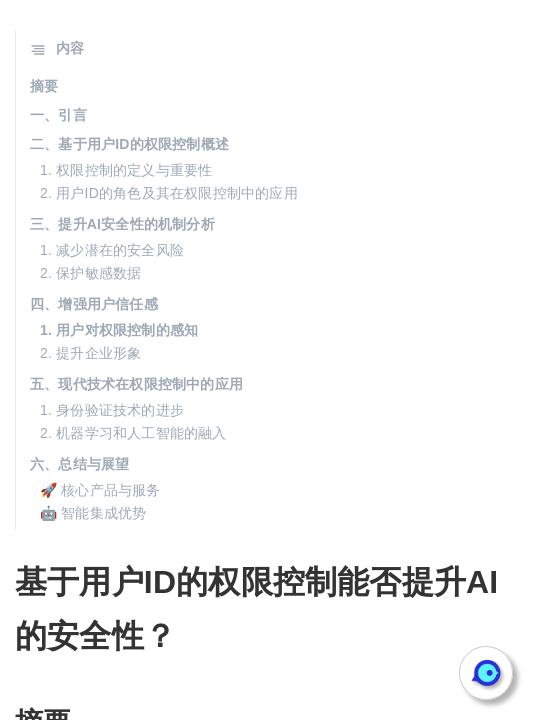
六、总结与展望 (79, 464)
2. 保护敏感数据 (90, 273)
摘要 (44, 86)
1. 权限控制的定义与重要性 (126, 170)
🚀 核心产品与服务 (100, 490)
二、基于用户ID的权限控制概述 (129, 144)
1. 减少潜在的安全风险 (112, 250)
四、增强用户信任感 (94, 304)
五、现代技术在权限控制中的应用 (136, 384)
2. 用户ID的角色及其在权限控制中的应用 (169, 193)
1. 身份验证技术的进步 (112, 410)
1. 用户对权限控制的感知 (119, 330)
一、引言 (58, 115)
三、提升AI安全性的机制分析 (122, 224)
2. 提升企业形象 (90, 353)
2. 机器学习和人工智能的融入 (133, 433)
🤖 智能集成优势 (93, 513)
